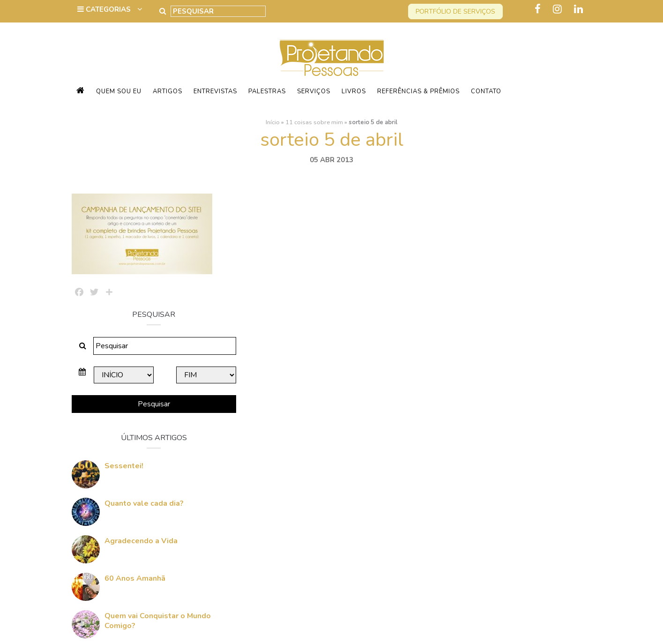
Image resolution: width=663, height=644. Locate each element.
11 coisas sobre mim (314, 122)
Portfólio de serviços (455, 11)
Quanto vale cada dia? (500, 389)
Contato (486, 91)
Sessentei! (480, 351)
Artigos (168, 91)
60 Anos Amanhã (491, 464)
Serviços (314, 91)
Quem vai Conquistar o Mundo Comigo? (514, 506)
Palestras (267, 91)
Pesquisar (510, 289)
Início (273, 122)
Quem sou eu (119, 91)
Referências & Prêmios (418, 91)
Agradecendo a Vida (497, 426)
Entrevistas (215, 91)
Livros (354, 91)
